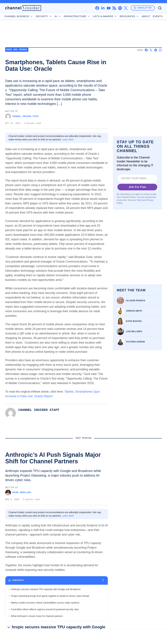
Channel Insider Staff (22, 116)
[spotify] (120, 8)
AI (65, 16)
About (138, 16)
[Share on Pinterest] (156, 50)
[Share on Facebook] (146, 50)
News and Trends (17, 50)
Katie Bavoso (134, 321)
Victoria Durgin (135, 342)
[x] (126, 8)
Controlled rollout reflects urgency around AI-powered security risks (45, 609)
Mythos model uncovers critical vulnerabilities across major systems (45, 603)
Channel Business (26, 16)
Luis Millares (134, 331)
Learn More (68, 140)
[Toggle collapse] (9, 627)
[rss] (114, 8)
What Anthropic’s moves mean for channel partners (37, 616)
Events (150, 16)
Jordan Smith (134, 311)
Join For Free (137, 187)
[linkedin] (103, 8)
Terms (139, 200)
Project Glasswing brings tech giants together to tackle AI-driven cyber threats (50, 596)
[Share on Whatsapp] (160, 50)
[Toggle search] (160, 8)
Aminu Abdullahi (18, 493)
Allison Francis (136, 301)
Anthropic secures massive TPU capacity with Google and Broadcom (46, 589)
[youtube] (109, 8)
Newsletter (143, 8)
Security (52, 16)
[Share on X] (151, 50)
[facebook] (97, 8)
